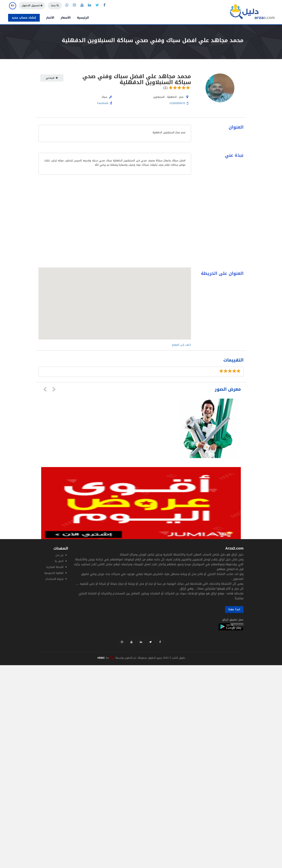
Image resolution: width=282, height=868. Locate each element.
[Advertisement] (108, 690)
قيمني (52, 78)
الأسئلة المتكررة (55, 567)
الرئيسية (83, 18)
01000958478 (177, 103)
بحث (55, 5)
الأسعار (66, 18)
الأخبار (50, 18)
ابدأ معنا (234, 609)
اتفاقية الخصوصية (54, 573)
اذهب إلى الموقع (181, 345)
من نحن (59, 555)
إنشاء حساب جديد (24, 18)
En (13, 5)
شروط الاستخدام (54, 579)
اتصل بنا (59, 561)
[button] (115, 300)
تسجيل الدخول (32, 5)
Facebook (104, 103)
